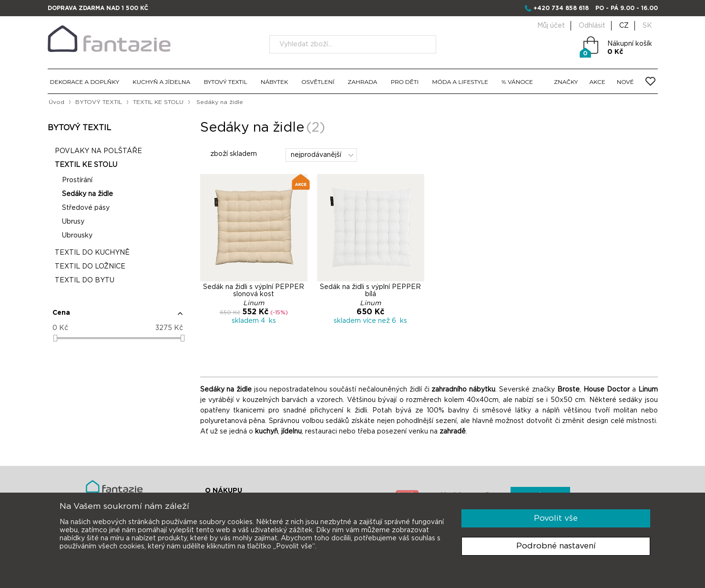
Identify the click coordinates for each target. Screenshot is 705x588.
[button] (118, 317)
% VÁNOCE (517, 82)
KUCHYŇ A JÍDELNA (161, 82)
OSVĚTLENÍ (318, 82)
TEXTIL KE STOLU (158, 102)
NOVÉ (625, 82)
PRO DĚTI (404, 82)
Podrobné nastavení (556, 546)
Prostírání (77, 180)
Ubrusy (73, 222)
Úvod (56, 102)
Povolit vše (556, 518)
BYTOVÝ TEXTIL (225, 82)
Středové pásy (86, 208)
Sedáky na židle (87, 194)
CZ (624, 26)
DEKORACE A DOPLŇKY (85, 82)
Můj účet (551, 26)
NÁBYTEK (275, 82)
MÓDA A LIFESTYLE (460, 82)
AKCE (598, 82)
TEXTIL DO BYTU (85, 280)
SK (647, 26)
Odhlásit (592, 26)
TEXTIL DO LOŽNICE (90, 267)
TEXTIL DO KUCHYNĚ (92, 253)
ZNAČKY (566, 82)
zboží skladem (229, 154)
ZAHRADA (363, 82)
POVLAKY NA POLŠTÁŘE (98, 151)
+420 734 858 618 (561, 8)
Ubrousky (77, 236)
